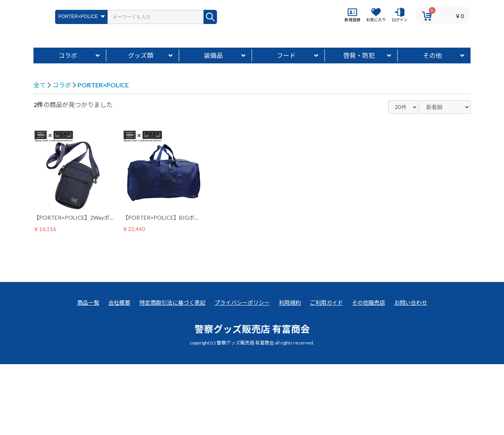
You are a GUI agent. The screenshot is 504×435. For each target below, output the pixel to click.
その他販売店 (369, 373)
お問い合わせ (411, 373)
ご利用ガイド (326, 373)
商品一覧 (88, 373)
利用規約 (290, 373)
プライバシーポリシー (242, 373)
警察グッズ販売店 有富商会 (252, 400)
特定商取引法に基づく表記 (172, 373)
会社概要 (119, 373)
